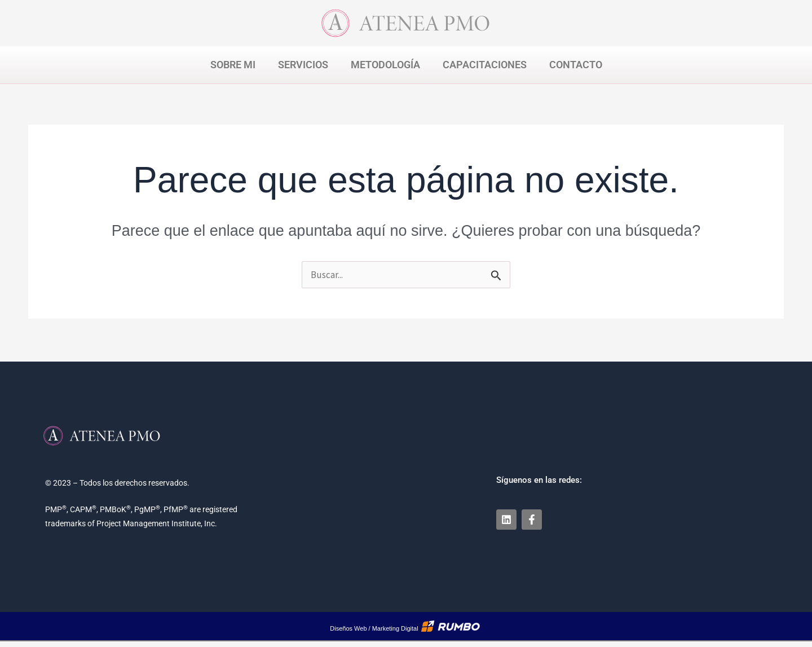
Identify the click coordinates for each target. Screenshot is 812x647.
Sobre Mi (233, 65)
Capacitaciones (485, 65)
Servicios (303, 65)
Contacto (576, 65)
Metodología (385, 65)
